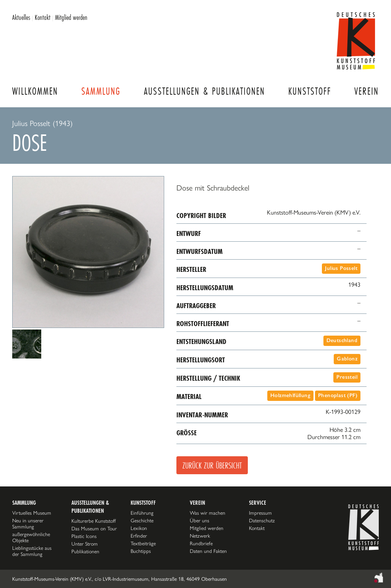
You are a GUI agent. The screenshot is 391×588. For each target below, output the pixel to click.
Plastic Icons (84, 536)
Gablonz (347, 359)
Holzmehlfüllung (290, 395)
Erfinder (139, 536)
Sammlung (101, 91)
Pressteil (347, 377)
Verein (367, 91)
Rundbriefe (201, 543)
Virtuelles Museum (32, 513)
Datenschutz (262, 520)
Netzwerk (200, 536)
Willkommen (35, 91)
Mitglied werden (71, 17)
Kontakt (43, 17)
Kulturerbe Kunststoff (94, 521)
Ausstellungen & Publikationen (204, 91)
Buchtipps (141, 551)
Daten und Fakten (208, 551)
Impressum (260, 513)
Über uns (200, 520)
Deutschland (342, 340)
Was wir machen (208, 513)
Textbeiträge (143, 543)
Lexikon (139, 528)
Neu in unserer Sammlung (28, 523)
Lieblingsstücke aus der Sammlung (32, 551)
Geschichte (142, 520)
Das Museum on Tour (94, 528)
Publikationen (85, 551)
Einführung (142, 513)
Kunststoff (310, 91)
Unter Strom (85, 544)
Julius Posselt (341, 268)
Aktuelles (21, 17)
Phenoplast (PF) (338, 395)
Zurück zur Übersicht (212, 465)
